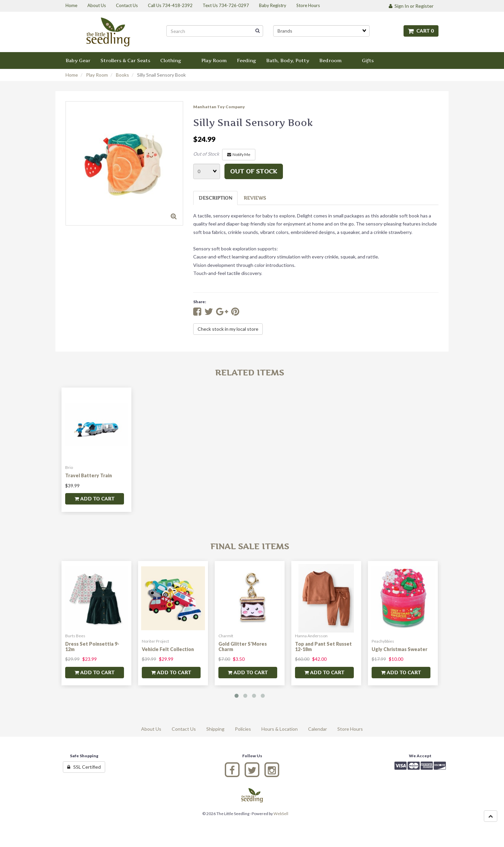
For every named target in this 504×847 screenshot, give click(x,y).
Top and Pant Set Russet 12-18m (323, 646)
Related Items (249, 373)
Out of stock (254, 171)
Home (72, 75)
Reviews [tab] (255, 198)
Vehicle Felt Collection (168, 649)
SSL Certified (84, 767)
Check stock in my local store (228, 329)
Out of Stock (206, 154)
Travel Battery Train (89, 475)
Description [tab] (215, 198)
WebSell (281, 814)
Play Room (97, 75)
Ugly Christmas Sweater (400, 649)
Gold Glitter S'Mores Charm (243, 646)
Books (122, 75)
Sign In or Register (411, 6)
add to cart (94, 499)
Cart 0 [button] (421, 31)
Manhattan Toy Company (219, 107)
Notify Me (239, 154)
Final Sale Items (250, 546)
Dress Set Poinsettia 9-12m (92, 646)
